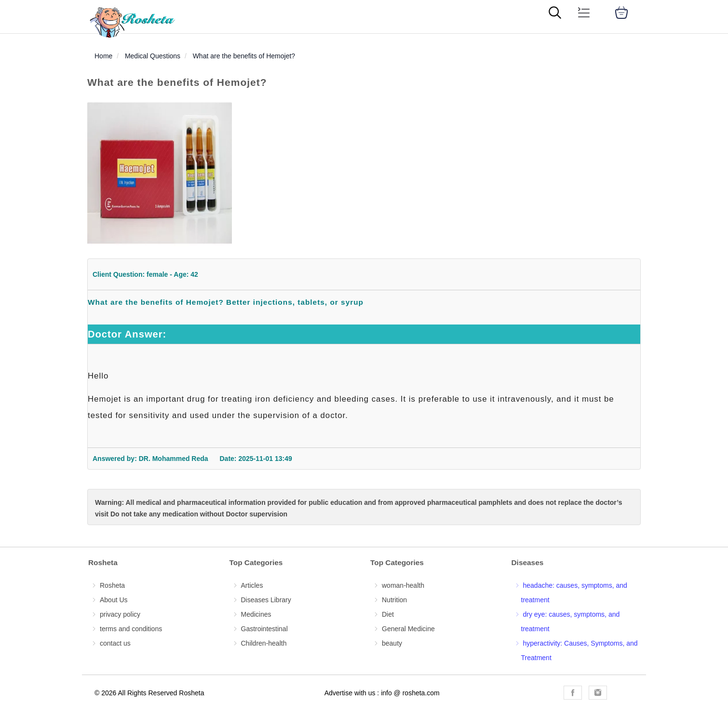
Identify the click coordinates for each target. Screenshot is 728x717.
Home (103, 56)
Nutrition (394, 600)
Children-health (264, 643)
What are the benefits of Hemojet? (244, 56)
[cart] (621, 13)
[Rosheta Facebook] (573, 693)
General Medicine (408, 629)
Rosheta (112, 585)
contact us (115, 643)
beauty (392, 643)
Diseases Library (266, 600)
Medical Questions (153, 56)
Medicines (256, 614)
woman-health (403, 585)
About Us (114, 600)
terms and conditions (131, 629)
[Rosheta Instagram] (598, 693)
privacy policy (120, 614)
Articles (252, 585)
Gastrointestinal (264, 629)
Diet (388, 614)
